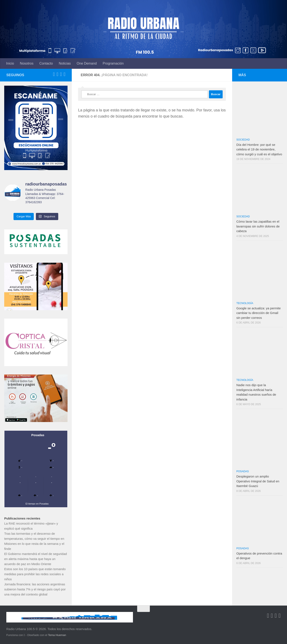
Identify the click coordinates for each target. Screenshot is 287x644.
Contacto (46, 63)
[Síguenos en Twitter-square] (58, 74)
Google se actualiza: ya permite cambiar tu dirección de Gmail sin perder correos (259, 313)
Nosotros (27, 63)
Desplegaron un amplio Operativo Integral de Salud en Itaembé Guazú (258, 481)
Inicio (10, 63)
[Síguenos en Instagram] (64, 74)
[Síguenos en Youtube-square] (61, 74)
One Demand (87, 63)
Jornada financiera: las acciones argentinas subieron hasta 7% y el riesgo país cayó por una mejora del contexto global (35, 589)
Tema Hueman (57, 635)
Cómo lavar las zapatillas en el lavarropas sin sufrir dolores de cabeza (258, 226)
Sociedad (243, 140)
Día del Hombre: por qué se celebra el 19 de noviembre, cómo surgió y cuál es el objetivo (259, 149)
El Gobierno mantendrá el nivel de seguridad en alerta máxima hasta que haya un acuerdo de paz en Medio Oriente (36, 559)
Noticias (65, 63)
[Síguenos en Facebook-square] (54, 74)
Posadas (243, 471)
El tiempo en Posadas (37, 504)
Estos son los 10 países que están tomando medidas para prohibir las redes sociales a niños (35, 574)
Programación (113, 63)
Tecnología (245, 303)
